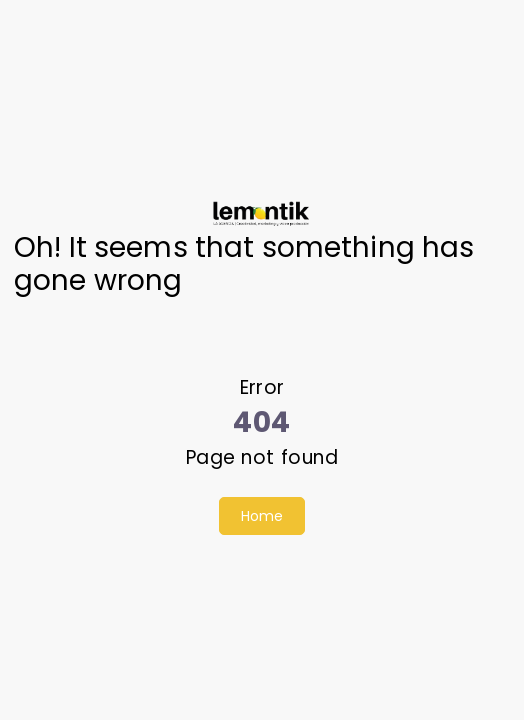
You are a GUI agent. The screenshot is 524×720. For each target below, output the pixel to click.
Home (262, 516)
